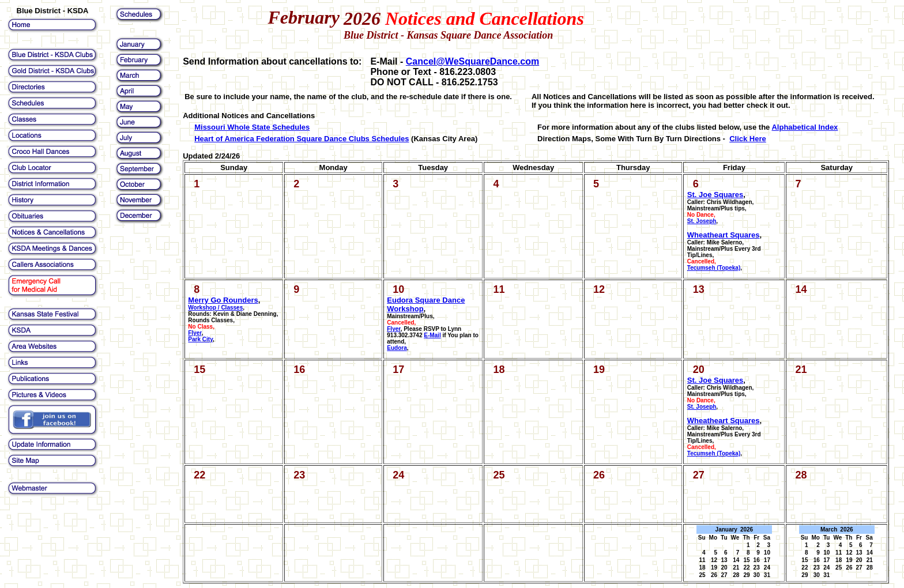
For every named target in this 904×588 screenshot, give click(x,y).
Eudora (397, 348)
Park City (200, 339)
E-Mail (432, 335)
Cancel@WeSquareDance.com (472, 61)
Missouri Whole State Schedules (252, 127)
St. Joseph (702, 221)
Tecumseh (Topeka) (714, 268)
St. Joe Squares (715, 195)
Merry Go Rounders (223, 300)
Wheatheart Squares (724, 235)
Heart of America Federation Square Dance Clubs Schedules (302, 139)
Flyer (393, 329)
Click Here (748, 139)
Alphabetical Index (805, 127)
